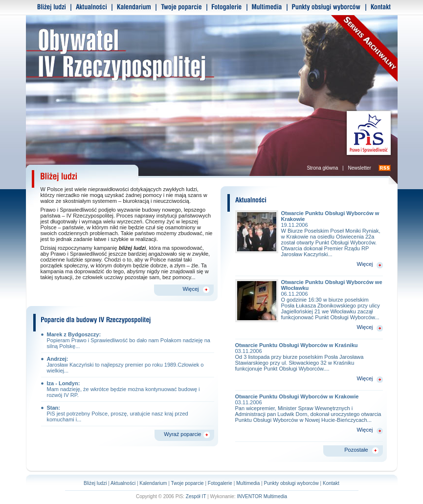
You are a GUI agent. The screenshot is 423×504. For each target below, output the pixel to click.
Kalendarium (153, 483)
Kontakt (331, 483)
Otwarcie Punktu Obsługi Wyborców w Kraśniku (309, 348)
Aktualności (123, 483)
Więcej (190, 289)
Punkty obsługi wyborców (291, 483)
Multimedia (248, 483)
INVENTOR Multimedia (262, 496)
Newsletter (359, 168)
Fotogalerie (220, 483)
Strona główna (322, 168)
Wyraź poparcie (182, 434)
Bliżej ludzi (95, 483)
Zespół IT (196, 496)
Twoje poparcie (187, 483)
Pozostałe (356, 450)
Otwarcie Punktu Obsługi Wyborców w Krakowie (309, 399)
